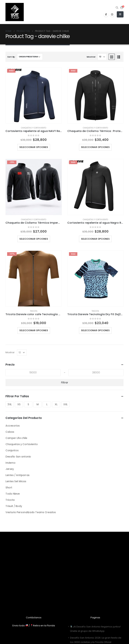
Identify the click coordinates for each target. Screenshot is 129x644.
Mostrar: (91, 57)
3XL (10, 404)
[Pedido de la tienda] (30, 57)
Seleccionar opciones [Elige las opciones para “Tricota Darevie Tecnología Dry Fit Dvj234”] (95, 330)
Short (9, 488)
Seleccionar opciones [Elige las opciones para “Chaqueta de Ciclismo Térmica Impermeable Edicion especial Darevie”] (34, 239)
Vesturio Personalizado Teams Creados (31, 512)
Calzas (10, 432)
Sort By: (11, 57)
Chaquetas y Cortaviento (34, 128)
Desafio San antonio (18, 457)
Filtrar (65, 383)
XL (56, 404)
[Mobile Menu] (120, 14)
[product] (34, 95)
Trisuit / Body (14, 506)
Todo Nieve (13, 494)
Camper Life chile (16, 438)
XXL (65, 404)
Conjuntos (12, 450)
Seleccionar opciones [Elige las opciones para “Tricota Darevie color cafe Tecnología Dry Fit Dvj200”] (34, 330)
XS (19, 404)
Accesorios (13, 426)
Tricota (34, 311)
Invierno (10, 463)
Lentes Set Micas (16, 481)
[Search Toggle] (117, 8)
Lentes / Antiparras (18, 475)
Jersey (10, 469)
